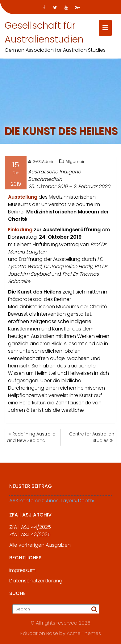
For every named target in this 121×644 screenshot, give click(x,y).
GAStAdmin (41, 162)
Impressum (22, 572)
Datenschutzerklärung (36, 583)
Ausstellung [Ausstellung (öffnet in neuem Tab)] (23, 198)
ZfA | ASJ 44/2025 (30, 529)
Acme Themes (84, 633)
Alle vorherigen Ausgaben (40, 547)
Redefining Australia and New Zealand (31, 437)
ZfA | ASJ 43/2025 (30, 537)
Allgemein (75, 162)
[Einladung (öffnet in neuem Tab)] (20, 230)
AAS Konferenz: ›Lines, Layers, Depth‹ (52, 503)
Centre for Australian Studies (92, 437)
